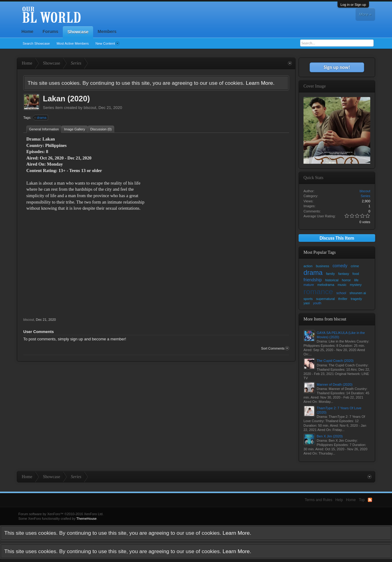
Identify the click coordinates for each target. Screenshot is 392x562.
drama (41, 118)
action (308, 266)
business (322, 266)
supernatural (325, 299)
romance (318, 292)
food (356, 274)
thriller (343, 299)
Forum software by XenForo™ (61, 514)
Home (27, 32)
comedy (340, 266)
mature (309, 285)
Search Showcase (36, 43)
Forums (50, 32)
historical (332, 280)
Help (339, 500)
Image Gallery (74, 129)
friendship (313, 280)
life (356, 280)
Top (362, 500)
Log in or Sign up (353, 5)
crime (355, 266)
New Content (108, 43)
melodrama (326, 285)
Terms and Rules (318, 500)
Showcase (78, 32)
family (330, 274)
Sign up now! (337, 67)
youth (317, 303)
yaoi (307, 303)
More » (365, 14)
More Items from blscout (325, 319)
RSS (370, 500)
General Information (44, 129)
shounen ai (358, 293)
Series (49, 108)
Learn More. (260, 83)
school (341, 293)
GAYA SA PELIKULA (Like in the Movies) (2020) (341, 335)
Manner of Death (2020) (335, 384)
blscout (90, 108)
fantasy (343, 274)
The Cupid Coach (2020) (335, 361)
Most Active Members (73, 43)
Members (107, 32)
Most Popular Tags (320, 252)
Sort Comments (275, 348)
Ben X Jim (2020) (330, 436)
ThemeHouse (86, 519)
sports (308, 299)
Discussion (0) (101, 129)
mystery (356, 285)
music (342, 285)
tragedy (356, 299)
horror (346, 280)
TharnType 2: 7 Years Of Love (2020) (339, 410)
